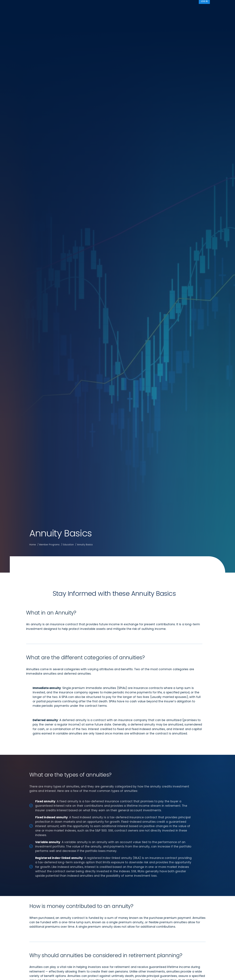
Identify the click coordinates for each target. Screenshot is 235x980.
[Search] (206, 9)
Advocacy (158, 9)
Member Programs (132, 9)
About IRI (177, 9)
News (194, 9)
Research (108, 9)
